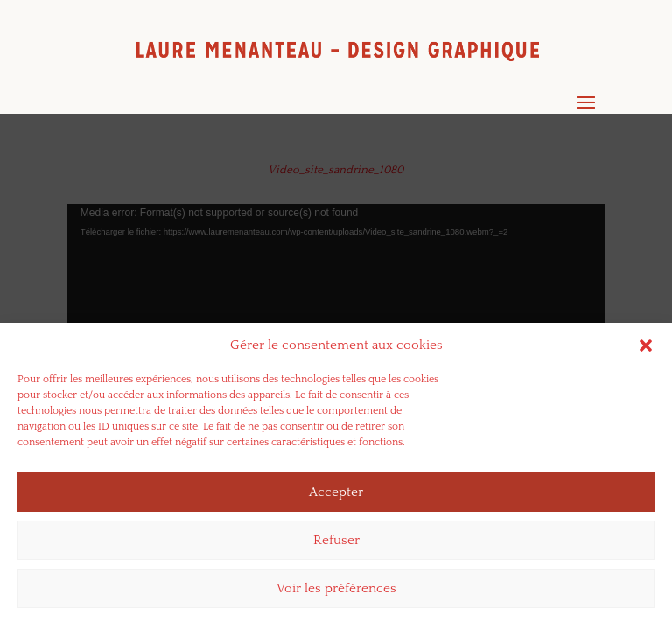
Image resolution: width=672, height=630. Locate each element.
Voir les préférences (336, 588)
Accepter (336, 492)
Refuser (336, 540)
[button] (646, 346)
